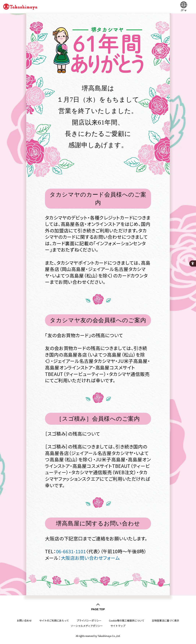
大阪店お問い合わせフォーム (90, 558)
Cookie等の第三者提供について (127, 620)
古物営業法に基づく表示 (165, 620)
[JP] (184, 7)
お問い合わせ (24, 620)
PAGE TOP (98, 609)
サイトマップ (118, 626)
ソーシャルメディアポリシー (87, 626)
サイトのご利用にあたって (54, 620)
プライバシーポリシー (89, 620)
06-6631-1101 (71, 551)
